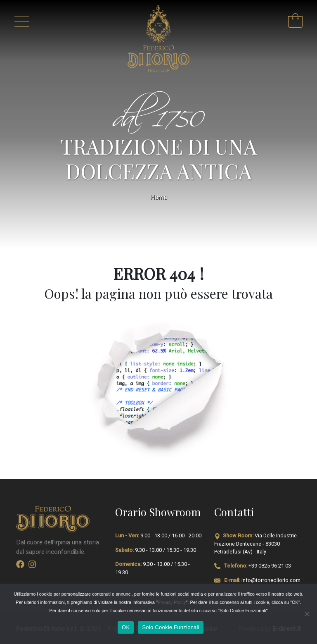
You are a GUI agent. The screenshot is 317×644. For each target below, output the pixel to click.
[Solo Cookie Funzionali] (307, 614)
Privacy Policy (172, 602)
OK (126, 627)
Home (159, 197)
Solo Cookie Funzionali (170, 627)
